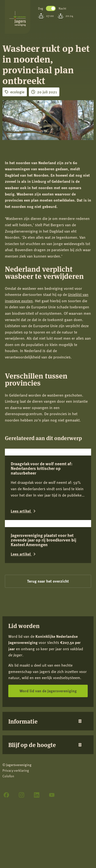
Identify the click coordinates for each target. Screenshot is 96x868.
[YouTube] (52, 795)
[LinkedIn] (37, 795)
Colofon (8, 776)
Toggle (51, 8)
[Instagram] (21, 795)
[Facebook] (6, 795)
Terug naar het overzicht (48, 581)
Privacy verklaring (16, 770)
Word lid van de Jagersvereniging (48, 691)
